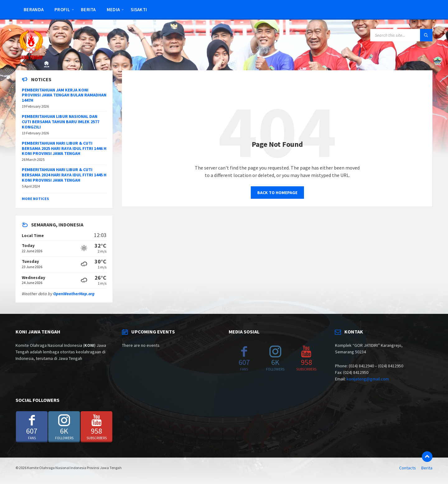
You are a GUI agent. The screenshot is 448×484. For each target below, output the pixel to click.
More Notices (35, 199)
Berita (427, 468)
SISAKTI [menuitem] (139, 9)
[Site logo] (31, 58)
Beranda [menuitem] (34, 9)
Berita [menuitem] (88, 9)
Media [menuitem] (113, 9)
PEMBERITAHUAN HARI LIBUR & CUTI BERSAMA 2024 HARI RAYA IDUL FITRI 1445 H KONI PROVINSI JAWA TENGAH (64, 175)
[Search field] (401, 35)
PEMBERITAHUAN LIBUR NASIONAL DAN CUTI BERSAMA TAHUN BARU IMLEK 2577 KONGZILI (61, 122)
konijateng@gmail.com (368, 379)
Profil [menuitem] (62, 9)
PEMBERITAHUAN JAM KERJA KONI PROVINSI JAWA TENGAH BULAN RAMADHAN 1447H (64, 95)
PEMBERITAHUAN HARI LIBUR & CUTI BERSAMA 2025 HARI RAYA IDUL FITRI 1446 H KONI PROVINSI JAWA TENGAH (64, 148)
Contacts (408, 468)
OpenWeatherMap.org (74, 294)
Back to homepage (277, 193)
